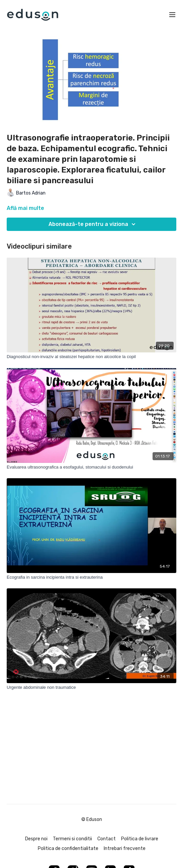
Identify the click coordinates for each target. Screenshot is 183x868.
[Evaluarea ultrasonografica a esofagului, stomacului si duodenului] (91, 467)
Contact (107, 839)
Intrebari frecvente (125, 848)
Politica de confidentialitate (68, 848)
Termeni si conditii (72, 839)
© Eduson (92, 820)
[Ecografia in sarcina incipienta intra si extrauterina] (91, 577)
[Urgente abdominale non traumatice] (91, 687)
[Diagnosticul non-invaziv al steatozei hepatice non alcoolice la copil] (91, 357)
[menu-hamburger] (172, 15)
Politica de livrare (140, 839)
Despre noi (36, 839)
